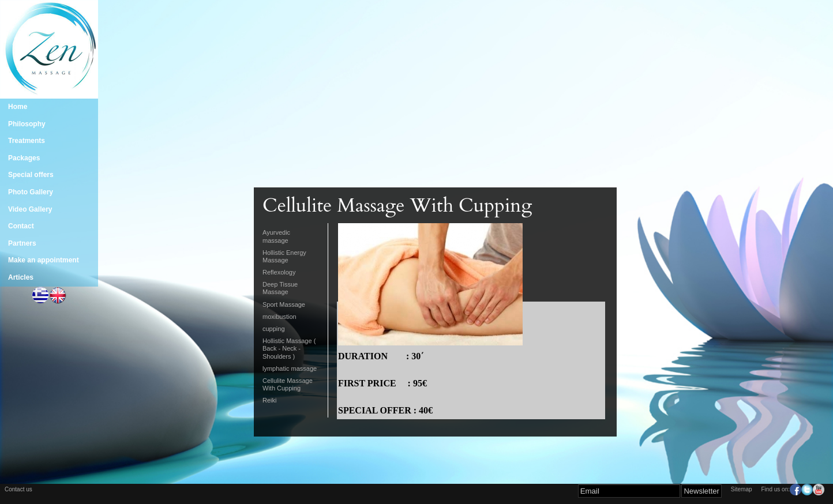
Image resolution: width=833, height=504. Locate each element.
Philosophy (27, 124)
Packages (24, 158)
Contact (21, 226)
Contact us (18, 489)
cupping (274, 329)
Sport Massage (284, 304)
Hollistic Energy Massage (284, 256)
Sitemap (742, 489)
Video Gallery (30, 209)
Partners (22, 243)
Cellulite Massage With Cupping (288, 384)
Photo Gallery (31, 192)
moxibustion (279, 317)
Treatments (27, 141)
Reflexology (279, 272)
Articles (21, 277)
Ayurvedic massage (276, 236)
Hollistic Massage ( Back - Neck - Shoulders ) (289, 348)
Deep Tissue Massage (280, 288)
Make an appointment (44, 260)
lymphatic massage (290, 368)
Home (18, 107)
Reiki (269, 400)
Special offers (31, 175)
